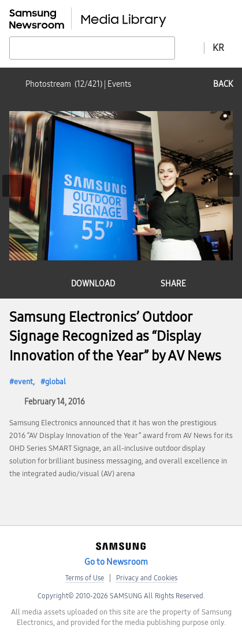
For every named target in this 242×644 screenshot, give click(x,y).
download (93, 284)
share (173, 284)
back (223, 84)
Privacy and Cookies (147, 578)
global (55, 382)
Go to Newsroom (116, 562)
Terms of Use (85, 578)
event (23, 382)
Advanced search (189, 47)
